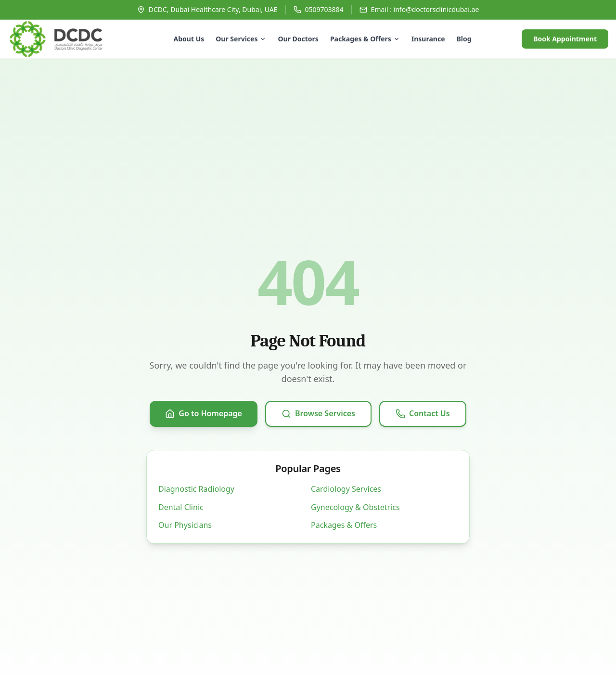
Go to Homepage (204, 413)
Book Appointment (565, 39)
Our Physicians (185, 525)
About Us (189, 39)
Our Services (241, 39)
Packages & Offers (365, 39)
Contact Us (423, 413)
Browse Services (318, 413)
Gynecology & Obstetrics (355, 507)
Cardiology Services (346, 489)
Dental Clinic (181, 507)
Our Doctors (298, 39)
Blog (464, 39)
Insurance (428, 39)
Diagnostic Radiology (196, 489)
